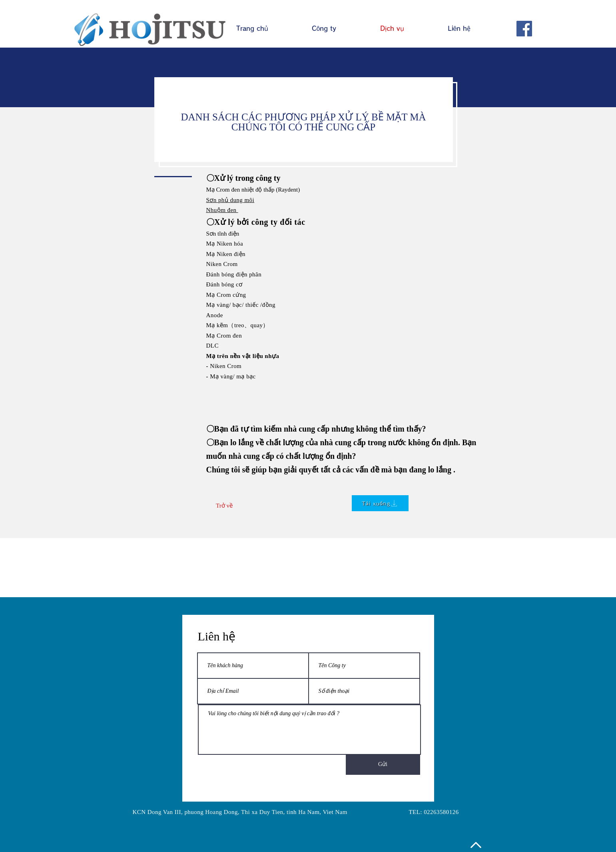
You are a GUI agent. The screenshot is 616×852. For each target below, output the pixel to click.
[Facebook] (524, 29)
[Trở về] (224, 506)
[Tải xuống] (380, 503)
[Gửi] (383, 764)
